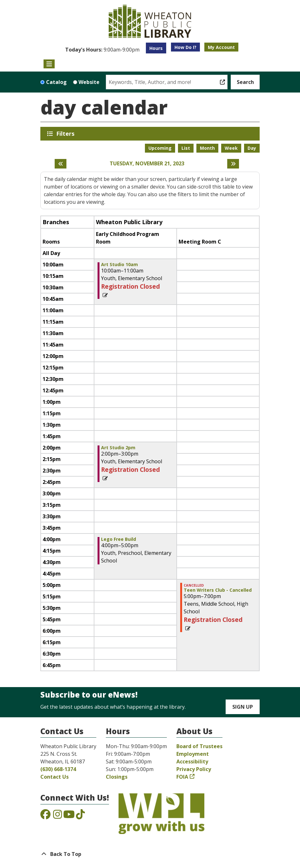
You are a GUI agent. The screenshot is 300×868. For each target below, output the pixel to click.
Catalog (56, 82)
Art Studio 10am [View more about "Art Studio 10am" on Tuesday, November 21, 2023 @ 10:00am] (119, 265)
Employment (193, 754)
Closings (117, 777)
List (186, 148)
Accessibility (192, 761)
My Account (221, 47)
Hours (156, 48)
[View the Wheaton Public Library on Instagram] (58, 816)
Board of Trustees (199, 746)
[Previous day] (61, 164)
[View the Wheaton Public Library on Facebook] (45, 816)
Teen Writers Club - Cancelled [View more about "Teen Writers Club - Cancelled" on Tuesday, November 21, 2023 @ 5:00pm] (218, 590)
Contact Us (55, 777)
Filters (66, 134)
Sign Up (243, 707)
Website (89, 82)
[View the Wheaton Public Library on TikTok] (80, 816)
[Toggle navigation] (49, 64)
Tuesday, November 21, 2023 (147, 164)
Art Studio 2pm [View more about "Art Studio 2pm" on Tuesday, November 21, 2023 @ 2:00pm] (118, 448)
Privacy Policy (194, 769)
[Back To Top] (150, 854)
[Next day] (233, 164)
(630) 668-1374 (58, 769)
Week (231, 148)
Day (252, 148)
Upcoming (160, 148)
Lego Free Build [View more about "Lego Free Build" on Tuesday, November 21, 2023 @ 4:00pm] (119, 539)
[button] (102, 50)
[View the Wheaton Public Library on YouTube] (69, 816)
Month (207, 148)
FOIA (182, 777)
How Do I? (185, 47)
